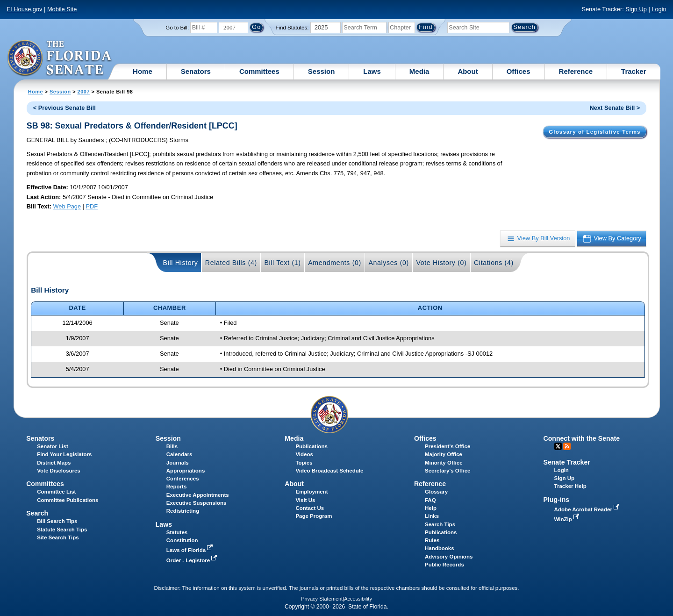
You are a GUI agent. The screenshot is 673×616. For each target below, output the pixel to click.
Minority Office (444, 463)
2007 (84, 92)
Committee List (56, 492)
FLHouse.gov (24, 9)
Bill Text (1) (282, 263)
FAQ (430, 500)
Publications (311, 446)
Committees (259, 71)
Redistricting (183, 511)
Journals (178, 463)
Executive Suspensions (197, 503)
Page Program (314, 516)
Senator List (53, 446)
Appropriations (186, 471)
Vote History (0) (441, 263)
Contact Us (310, 508)
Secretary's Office (447, 471)
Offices (519, 71)
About (468, 71)
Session (322, 71)
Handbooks (440, 548)
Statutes (177, 532)
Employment (311, 492)
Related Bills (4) (231, 263)
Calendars (179, 454)
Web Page (67, 206)
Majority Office (444, 454)
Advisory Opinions (449, 557)
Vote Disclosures (59, 471)
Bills (172, 446)
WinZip (568, 519)
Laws (372, 71)
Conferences (183, 479)
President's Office (447, 446)
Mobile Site (62, 9)
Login (659, 9)
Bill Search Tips (57, 521)
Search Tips (440, 524)
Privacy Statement (322, 599)
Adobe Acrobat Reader (588, 509)
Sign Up (636, 9)
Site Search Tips (58, 537)
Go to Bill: (177, 28)
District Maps (54, 463)
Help (431, 508)
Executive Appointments (198, 495)
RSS (567, 446)
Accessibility (358, 599)
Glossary (436, 492)
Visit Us (305, 500)
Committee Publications (68, 500)
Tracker (634, 71)
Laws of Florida (191, 550)
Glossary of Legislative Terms (594, 132)
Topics (304, 463)
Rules (432, 540)
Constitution (182, 540)
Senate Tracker (567, 462)
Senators (196, 71)
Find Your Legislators (64, 454)
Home (143, 71)
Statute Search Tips (62, 530)
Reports (177, 487)
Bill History (181, 263)
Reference (576, 71)
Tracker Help (570, 486)
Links (432, 516)
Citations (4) (494, 263)
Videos (304, 454)
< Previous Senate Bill (64, 108)
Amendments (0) (335, 263)
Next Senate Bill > (615, 108)
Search (37, 513)
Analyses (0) (389, 263)
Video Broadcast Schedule (329, 471)
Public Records (444, 565)
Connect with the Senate (582, 438)
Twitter (558, 446)
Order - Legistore (193, 560)
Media (419, 71)
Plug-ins (557, 500)
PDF (92, 206)
